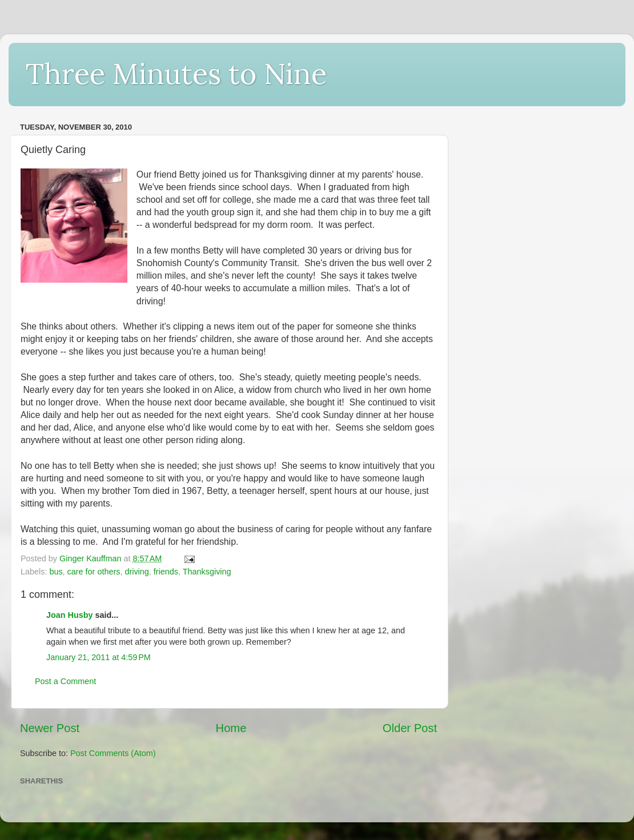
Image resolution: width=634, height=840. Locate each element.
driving (137, 572)
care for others (94, 572)
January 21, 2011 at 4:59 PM (99, 657)
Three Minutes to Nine (176, 74)
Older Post (410, 728)
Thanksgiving (207, 572)
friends (166, 572)
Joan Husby (70, 615)
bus (56, 572)
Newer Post (50, 728)
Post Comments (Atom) (113, 753)
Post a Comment (65, 681)
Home (231, 728)
